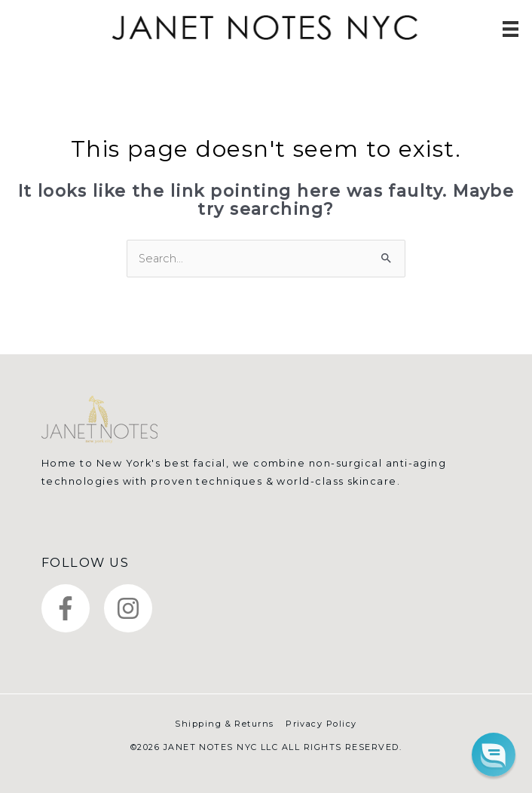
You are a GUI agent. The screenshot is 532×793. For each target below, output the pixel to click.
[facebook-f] (71, 608)
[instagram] (132, 608)
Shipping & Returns (224, 724)
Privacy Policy (321, 724)
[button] (493, 754)
